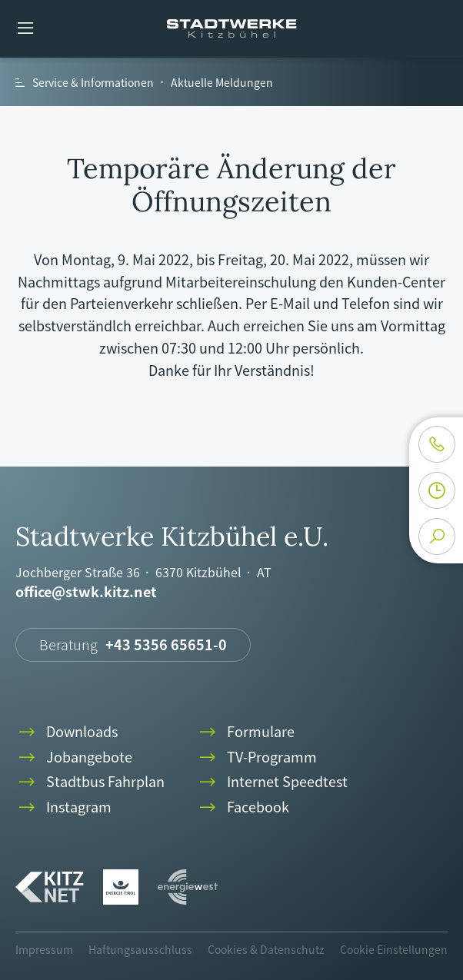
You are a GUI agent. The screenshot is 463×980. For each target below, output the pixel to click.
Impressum (44, 949)
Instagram (63, 807)
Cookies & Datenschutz (266, 949)
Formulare (245, 732)
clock (437, 490)
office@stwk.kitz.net (86, 592)
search (437, 537)
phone (437, 444)
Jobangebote (74, 757)
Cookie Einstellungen (394, 949)
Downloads (67, 732)
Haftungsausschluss (140, 949)
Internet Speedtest (272, 782)
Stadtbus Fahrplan (90, 782)
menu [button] (26, 29)
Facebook (243, 807)
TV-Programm (256, 757)
